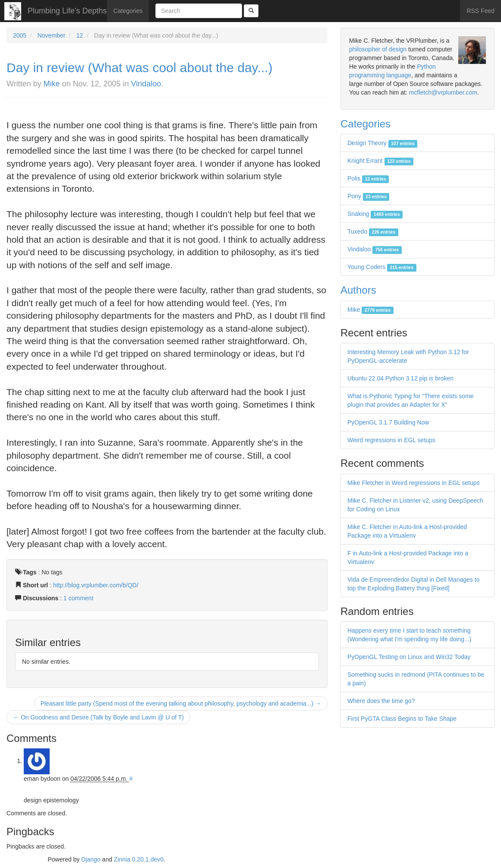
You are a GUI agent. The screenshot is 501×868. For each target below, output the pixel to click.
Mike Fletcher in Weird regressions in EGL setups (414, 483)
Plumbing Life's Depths (67, 11)
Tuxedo (373, 231)
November (52, 35)
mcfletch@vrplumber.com (443, 92)
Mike (52, 84)
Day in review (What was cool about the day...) (139, 68)
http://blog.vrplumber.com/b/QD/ (96, 585)
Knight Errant (380, 161)
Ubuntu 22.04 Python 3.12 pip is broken (400, 378)
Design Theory (382, 143)
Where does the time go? (381, 701)
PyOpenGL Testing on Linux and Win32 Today (409, 657)
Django (91, 859)
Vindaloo (146, 84)
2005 (20, 35)
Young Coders (382, 267)
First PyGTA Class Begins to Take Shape (402, 719)
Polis (368, 178)
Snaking (375, 214)
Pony (368, 196)
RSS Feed (481, 11)
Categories (128, 11)
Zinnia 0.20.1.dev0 (139, 859)
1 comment (78, 598)
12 (80, 35)
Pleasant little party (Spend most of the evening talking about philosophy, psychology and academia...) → (181, 703)
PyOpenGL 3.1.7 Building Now (388, 422)
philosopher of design (378, 49)
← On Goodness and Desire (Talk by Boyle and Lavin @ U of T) (98, 717)
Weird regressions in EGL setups (391, 440)
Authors (358, 290)
